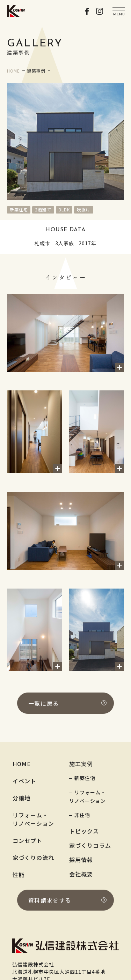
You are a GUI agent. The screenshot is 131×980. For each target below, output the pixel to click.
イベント (25, 781)
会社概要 (81, 874)
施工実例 (81, 764)
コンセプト (28, 840)
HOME (22, 764)
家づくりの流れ (34, 858)
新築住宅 (85, 778)
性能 (19, 875)
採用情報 (81, 860)
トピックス (84, 831)
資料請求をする (67, 900)
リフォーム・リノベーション (34, 819)
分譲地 (21, 798)
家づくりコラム (90, 845)
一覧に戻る (67, 703)
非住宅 (82, 815)
